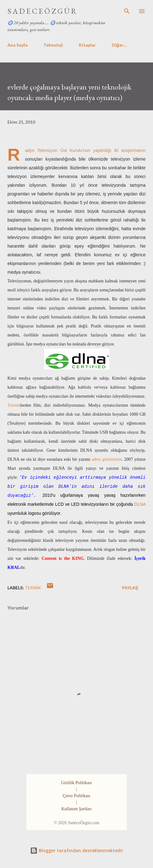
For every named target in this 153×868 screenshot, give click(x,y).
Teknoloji (53, 45)
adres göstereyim (107, 459)
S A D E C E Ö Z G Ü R (42, 11)
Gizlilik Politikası (76, 783)
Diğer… (119, 45)
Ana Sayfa (18, 45)
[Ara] (127, 11)
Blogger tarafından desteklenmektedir (77, 850)
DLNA (140, 504)
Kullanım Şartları (77, 809)
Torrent (14, 405)
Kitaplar (87, 45)
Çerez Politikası (76, 796)
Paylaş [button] (130, 588)
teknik (33, 588)
